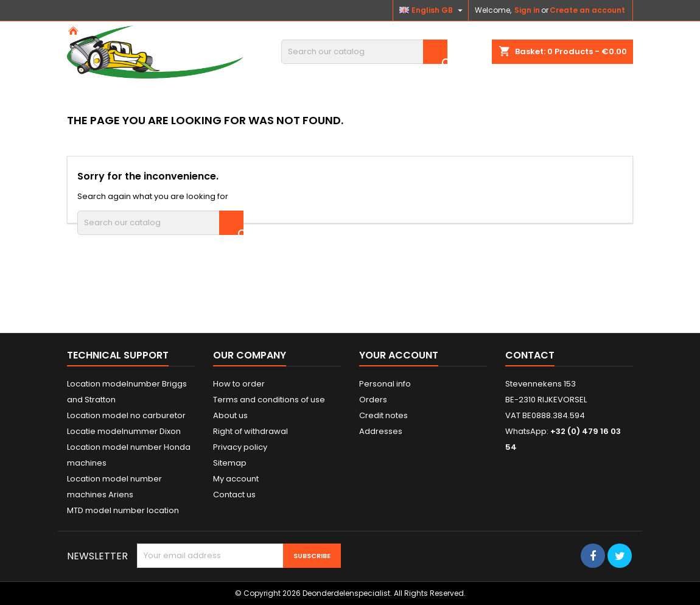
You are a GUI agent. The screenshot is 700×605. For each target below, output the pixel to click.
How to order (239, 384)
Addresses (381, 431)
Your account (399, 355)
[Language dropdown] (432, 10)
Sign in (527, 10)
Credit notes (383, 415)
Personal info (385, 384)
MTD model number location (123, 510)
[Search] (364, 52)
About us (230, 415)
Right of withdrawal (250, 431)
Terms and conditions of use (269, 400)
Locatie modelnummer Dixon (124, 431)
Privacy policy (240, 447)
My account (236, 479)
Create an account (587, 10)
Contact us (234, 495)
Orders (373, 400)
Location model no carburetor (126, 415)
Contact (530, 355)
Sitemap (230, 463)
